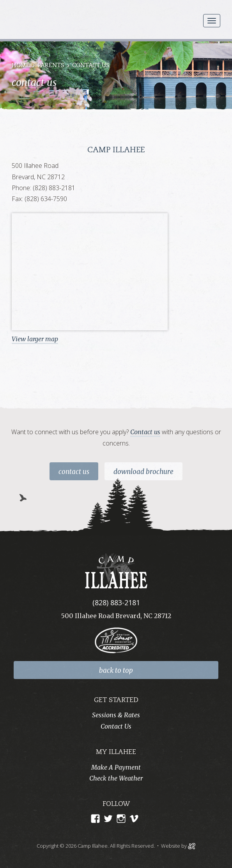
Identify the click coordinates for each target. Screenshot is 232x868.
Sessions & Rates (116, 715)
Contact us (145, 432)
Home (21, 66)
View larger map (35, 339)
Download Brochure (143, 472)
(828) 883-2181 (116, 602)
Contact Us (74, 472)
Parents (51, 66)
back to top (116, 670)
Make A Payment (116, 767)
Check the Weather (116, 778)
